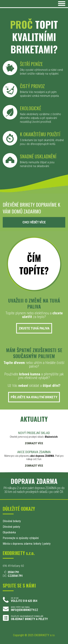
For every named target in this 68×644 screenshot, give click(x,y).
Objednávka (9, 532)
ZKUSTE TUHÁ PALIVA (34, 328)
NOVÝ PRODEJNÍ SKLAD (34, 433)
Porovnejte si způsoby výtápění (21, 538)
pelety (47, 544)
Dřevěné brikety (12, 521)
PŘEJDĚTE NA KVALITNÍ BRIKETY (34, 397)
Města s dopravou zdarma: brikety (22, 544)
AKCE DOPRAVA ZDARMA (34, 452)
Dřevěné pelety (11, 527)
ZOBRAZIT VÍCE (34, 443)
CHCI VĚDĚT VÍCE (34, 222)
